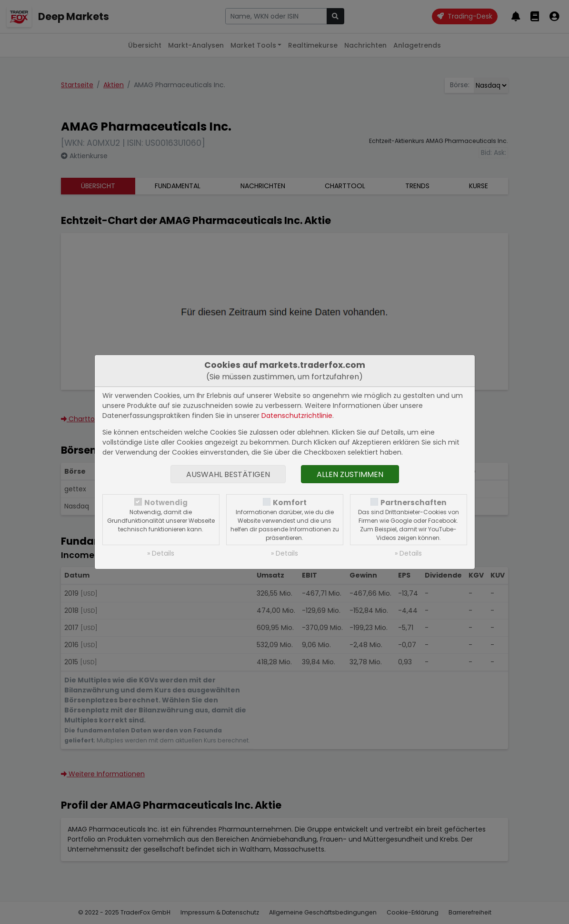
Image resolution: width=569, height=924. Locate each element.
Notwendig (166, 503)
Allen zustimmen (350, 474)
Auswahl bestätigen (228, 474)
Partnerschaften (414, 503)
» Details (161, 553)
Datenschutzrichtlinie (297, 416)
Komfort (290, 503)
